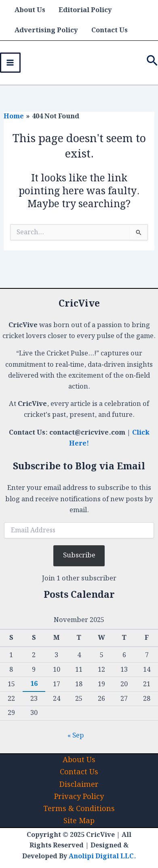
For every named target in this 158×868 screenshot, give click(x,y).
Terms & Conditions (79, 809)
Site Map (79, 821)
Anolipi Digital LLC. (102, 856)
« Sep (76, 736)
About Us (30, 10)
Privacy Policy (79, 797)
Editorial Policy (85, 10)
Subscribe (79, 555)
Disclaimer (79, 785)
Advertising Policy (46, 30)
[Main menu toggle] (10, 63)
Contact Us (110, 30)
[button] (152, 63)
